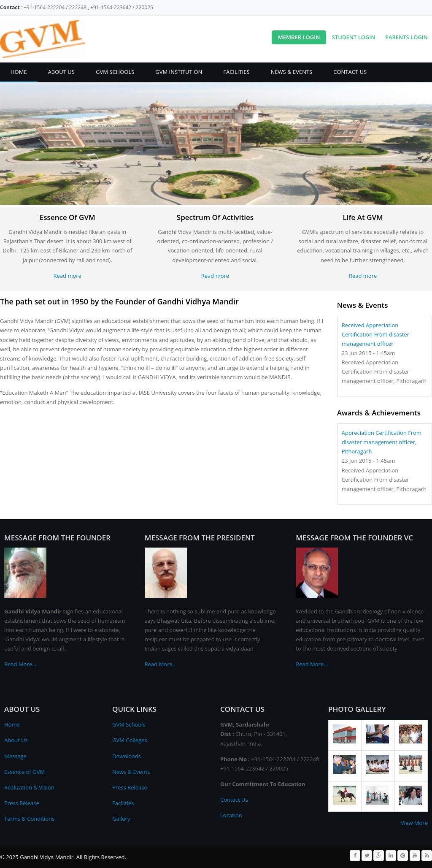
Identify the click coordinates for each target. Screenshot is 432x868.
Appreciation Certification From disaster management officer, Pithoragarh (382, 442)
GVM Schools (115, 72)
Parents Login (406, 37)
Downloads (127, 756)
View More (414, 823)
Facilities (236, 72)
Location (231, 815)
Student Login (354, 37)
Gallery (121, 819)
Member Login (299, 37)
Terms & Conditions (29, 819)
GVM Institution (179, 72)
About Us (61, 72)
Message (15, 756)
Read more (67, 276)
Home (19, 72)
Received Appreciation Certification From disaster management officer (375, 334)
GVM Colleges (130, 740)
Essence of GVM (24, 772)
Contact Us (350, 72)
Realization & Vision (29, 787)
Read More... (20, 664)
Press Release (22, 803)
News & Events (292, 72)
